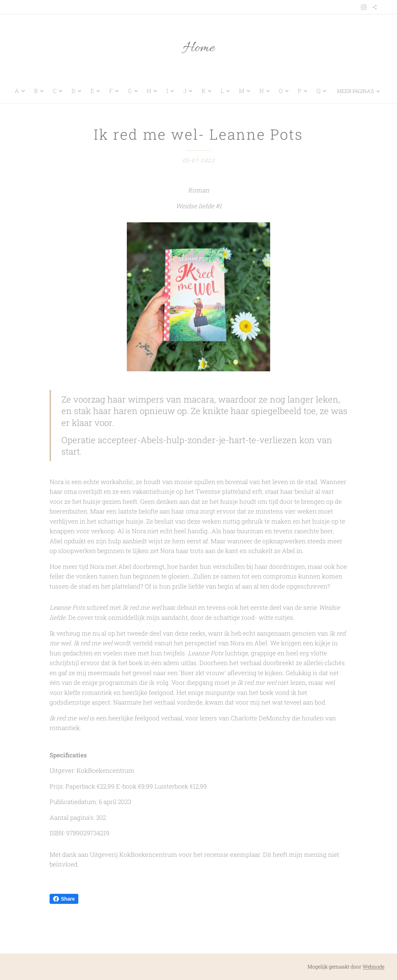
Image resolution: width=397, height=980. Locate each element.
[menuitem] (25, 91)
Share (64, 899)
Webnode (373, 967)
